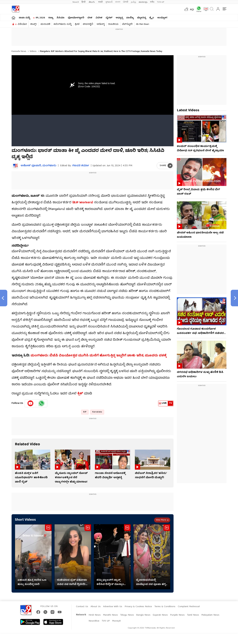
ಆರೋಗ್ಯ (101, 24)
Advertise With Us (113, 607)
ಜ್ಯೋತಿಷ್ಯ (142, 18)
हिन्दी (84, 2)
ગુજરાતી (109, 2)
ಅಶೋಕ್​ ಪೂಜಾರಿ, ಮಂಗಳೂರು (39, 166)
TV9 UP (106, 621)
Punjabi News (177, 615)
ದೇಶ (90, 18)
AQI (192, 10)
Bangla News (143, 615)
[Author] (15, 166)
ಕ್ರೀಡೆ (77, 24)
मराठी (100, 2)
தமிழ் (133, 2)
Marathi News (110, 615)
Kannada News (19, 51)
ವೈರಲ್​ (109, 18)
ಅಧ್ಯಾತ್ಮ (119, 18)
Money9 (116, 621)
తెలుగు (92, 2)
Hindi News (95, 615)
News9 (76, 2)
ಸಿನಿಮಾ (60, 18)
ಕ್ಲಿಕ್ (80, 394)
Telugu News (127, 615)
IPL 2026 (40, 18)
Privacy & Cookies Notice (138, 607)
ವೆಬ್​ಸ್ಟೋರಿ (127, 24)
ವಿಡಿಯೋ (22, 24)
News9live (94, 621)
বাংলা (118, 2)
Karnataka (97, 412)
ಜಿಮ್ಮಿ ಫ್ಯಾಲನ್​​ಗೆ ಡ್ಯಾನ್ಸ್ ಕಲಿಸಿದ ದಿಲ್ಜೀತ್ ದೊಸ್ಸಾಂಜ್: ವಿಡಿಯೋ (112, 582)
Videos (33, 51)
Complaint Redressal (189, 607)
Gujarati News (160, 615)
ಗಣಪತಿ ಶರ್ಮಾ (81, 166)
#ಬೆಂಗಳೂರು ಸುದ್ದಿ (62, 24)
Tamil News (193, 615)
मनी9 (152, 2)
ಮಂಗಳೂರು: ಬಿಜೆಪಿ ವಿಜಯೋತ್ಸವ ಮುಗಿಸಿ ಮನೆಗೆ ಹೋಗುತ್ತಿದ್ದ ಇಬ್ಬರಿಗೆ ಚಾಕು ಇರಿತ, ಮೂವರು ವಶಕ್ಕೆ (99, 356)
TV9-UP (161, 2)
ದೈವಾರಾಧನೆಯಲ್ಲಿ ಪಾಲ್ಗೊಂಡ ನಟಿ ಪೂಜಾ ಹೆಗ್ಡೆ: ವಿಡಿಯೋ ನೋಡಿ (151, 582)
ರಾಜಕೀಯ (113, 24)
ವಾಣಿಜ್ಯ (130, 18)
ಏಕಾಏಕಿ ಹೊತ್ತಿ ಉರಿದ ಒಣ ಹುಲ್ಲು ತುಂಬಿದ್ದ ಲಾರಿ (32, 582)
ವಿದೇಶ (99, 18)
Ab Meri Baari (143, 24)
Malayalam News (210, 615)
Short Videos (25, 520)
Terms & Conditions (165, 607)
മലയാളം (143, 2)
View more (162, 520)
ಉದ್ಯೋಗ (162, 18)
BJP (85, 412)
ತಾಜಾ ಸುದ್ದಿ (24, 18)
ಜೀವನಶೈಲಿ (88, 24)
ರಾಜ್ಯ (51, 18)
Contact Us (82, 607)
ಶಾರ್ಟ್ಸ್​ (34, 24)
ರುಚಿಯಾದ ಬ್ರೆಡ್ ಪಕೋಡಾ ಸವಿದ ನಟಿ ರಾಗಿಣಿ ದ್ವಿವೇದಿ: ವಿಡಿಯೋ (72, 582)
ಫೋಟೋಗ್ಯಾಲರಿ (76, 18)
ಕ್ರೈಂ (152, 18)
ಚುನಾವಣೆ (45, 24)
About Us (96, 607)
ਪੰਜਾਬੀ (126, 2)
